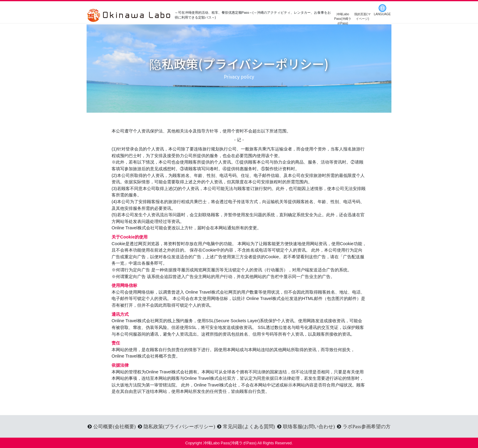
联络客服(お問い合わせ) (309, 426)
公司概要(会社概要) (114, 426)
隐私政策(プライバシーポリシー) (179, 426)
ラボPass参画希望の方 (366, 426)
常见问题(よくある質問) (249, 426)
